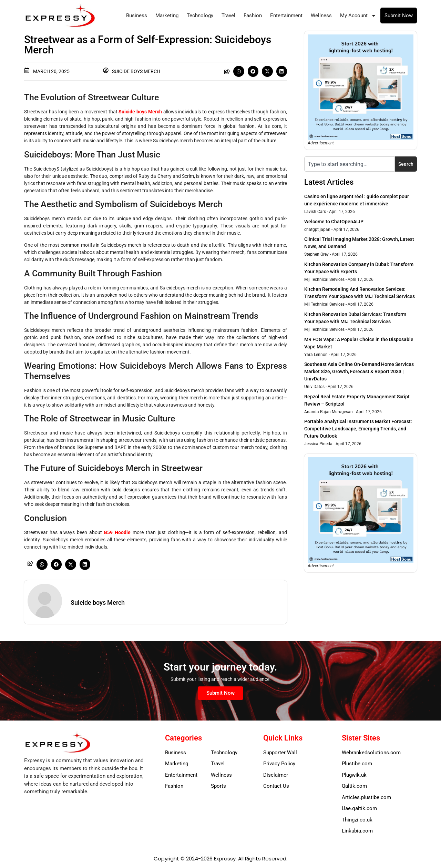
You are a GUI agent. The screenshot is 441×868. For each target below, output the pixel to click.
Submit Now (399, 16)
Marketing (167, 16)
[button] (239, 71)
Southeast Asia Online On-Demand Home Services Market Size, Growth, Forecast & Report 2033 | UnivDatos (359, 371)
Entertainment (286, 16)
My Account (358, 16)
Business (137, 16)
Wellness (321, 16)
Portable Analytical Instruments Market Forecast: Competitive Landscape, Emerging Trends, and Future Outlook (358, 429)
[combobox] (350, 164)
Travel (228, 16)
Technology (200, 16)
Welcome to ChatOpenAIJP (334, 222)
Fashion (253, 16)
